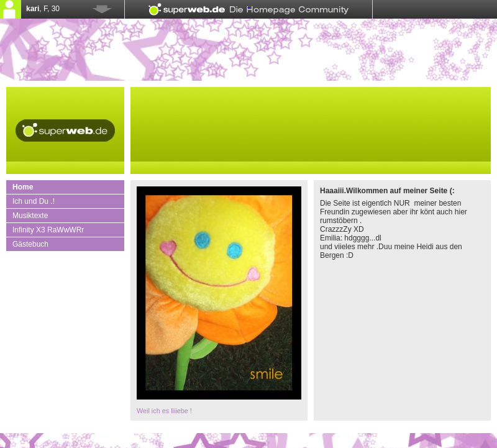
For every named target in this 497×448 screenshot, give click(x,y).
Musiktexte (30, 216)
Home (23, 187)
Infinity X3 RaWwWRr (48, 230)
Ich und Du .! (34, 201)
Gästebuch (30, 244)
